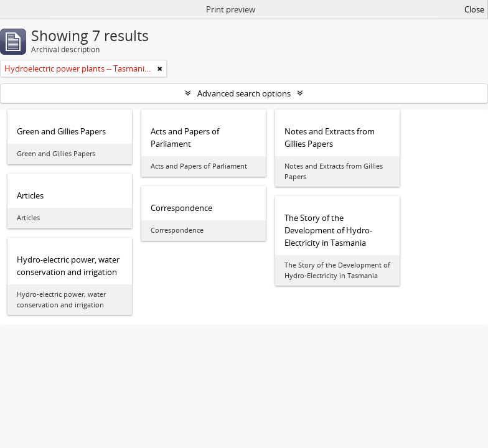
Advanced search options (244, 93)
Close (474, 9)
